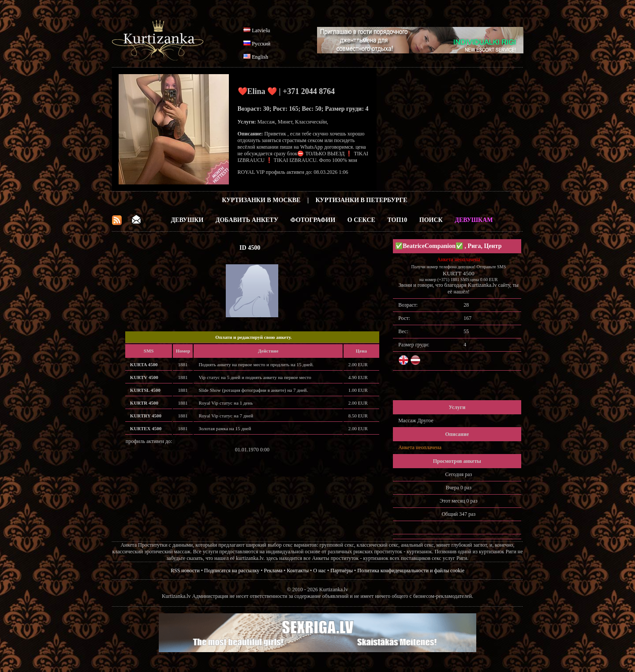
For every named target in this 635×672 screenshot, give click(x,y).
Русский (261, 44)
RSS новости (185, 571)
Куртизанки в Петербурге (362, 200)
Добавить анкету (247, 220)
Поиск (431, 220)
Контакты (298, 571)
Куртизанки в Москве (261, 200)
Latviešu (261, 30)
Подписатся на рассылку (232, 571)
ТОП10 (397, 220)
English (260, 57)
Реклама (273, 571)
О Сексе (361, 220)
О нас (319, 571)
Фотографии (313, 220)
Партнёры (342, 571)
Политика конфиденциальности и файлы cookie (411, 571)
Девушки (187, 220)
